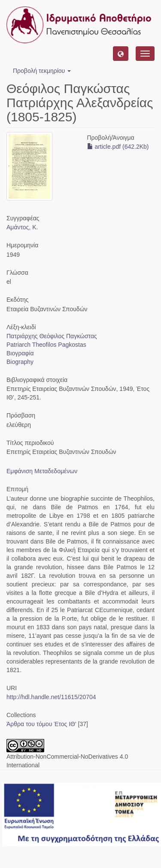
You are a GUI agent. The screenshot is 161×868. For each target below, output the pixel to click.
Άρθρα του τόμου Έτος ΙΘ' (41, 724)
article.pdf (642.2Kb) (118, 147)
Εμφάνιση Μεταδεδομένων (42, 471)
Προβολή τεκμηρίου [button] (42, 71)
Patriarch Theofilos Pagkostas (46, 345)
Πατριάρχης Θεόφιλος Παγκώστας (52, 336)
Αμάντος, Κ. (22, 227)
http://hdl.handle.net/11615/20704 (51, 697)
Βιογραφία (20, 353)
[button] (121, 54)
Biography (20, 362)
